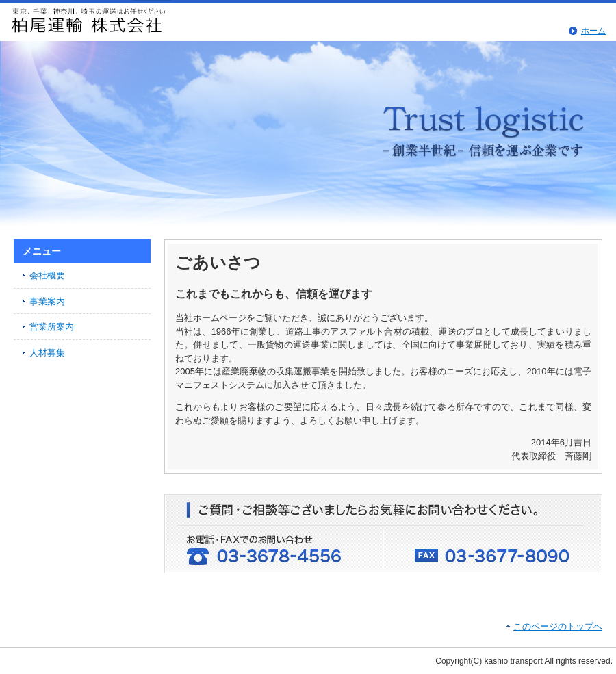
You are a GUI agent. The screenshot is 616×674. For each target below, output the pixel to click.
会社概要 (47, 275)
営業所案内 (52, 327)
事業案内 (47, 301)
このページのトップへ (558, 626)
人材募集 (47, 353)
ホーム (593, 31)
